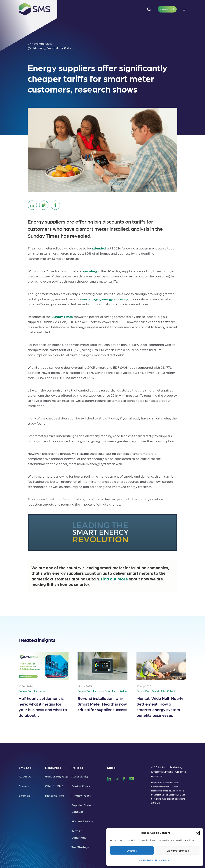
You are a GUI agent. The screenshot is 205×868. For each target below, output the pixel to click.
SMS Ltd (25, 767)
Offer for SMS (54, 786)
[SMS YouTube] (132, 778)
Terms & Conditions (79, 834)
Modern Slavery (82, 821)
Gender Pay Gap (57, 776)
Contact (165, 9)
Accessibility (80, 776)
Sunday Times (62, 317)
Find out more (114, 579)
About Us (25, 776)
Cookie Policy (146, 860)
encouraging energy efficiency (105, 299)
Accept (132, 851)
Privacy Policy (162, 860)
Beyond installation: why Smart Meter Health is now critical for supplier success (102, 704)
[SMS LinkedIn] (109, 778)
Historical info (55, 795)
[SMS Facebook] (124, 778)
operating (89, 271)
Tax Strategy (80, 847)
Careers (24, 786)
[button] (198, 833)
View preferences (178, 851)
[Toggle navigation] (184, 9)
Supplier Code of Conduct (83, 808)
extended (99, 248)
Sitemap (24, 795)
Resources (53, 767)
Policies (77, 767)
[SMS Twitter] (117, 778)
